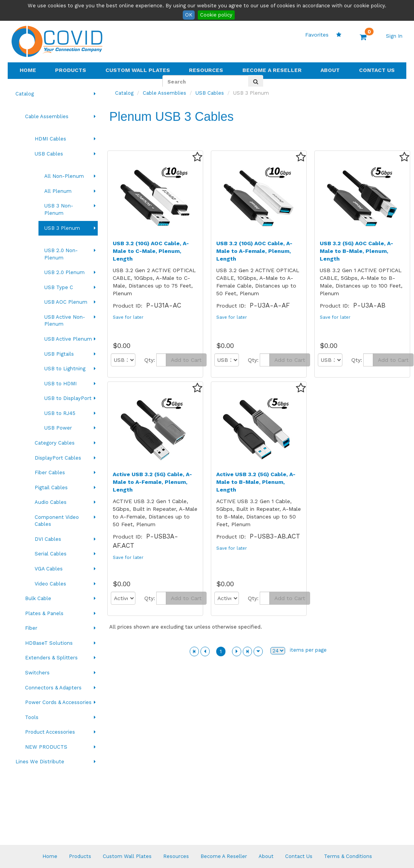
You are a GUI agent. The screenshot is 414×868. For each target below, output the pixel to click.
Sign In (394, 36)
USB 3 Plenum (62, 228)
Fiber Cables (50, 472)
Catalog (25, 94)
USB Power (58, 428)
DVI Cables (48, 539)
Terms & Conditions (348, 856)
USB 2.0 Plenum (64, 272)
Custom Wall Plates (138, 70)
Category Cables (55, 443)
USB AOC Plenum (66, 302)
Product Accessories (50, 732)
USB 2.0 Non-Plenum (61, 254)
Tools (32, 717)
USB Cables (49, 154)
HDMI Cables (50, 139)
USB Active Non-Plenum (65, 321)
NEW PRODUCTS (46, 747)
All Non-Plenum (64, 176)
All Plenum (58, 191)
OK (189, 15)
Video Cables (50, 584)
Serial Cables (51, 554)
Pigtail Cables (51, 488)
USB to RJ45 (60, 413)
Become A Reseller (272, 70)
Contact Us (377, 70)
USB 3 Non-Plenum (59, 209)
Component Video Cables (57, 521)
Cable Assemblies (47, 116)
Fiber (31, 628)
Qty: (150, 360)
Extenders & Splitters (51, 658)
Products (71, 70)
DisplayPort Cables (58, 458)
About (330, 70)
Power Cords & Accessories (58, 702)
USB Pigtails (59, 354)
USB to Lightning (65, 369)
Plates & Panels (44, 613)
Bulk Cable (38, 598)
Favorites (323, 35)
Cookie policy (216, 15)
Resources (206, 70)
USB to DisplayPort (68, 398)
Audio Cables (51, 502)
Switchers (37, 673)
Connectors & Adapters (53, 688)
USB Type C (59, 287)
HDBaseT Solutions (49, 643)
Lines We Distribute (40, 762)
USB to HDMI (60, 384)
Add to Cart (186, 360)
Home (28, 70)
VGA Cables (49, 569)
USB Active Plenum (68, 339)
